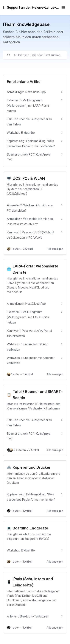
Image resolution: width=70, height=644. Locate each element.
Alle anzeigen (55, 249)
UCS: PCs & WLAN (29, 178)
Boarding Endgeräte (31, 528)
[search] (38, 55)
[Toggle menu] (63, 8)
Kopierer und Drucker (32, 467)
